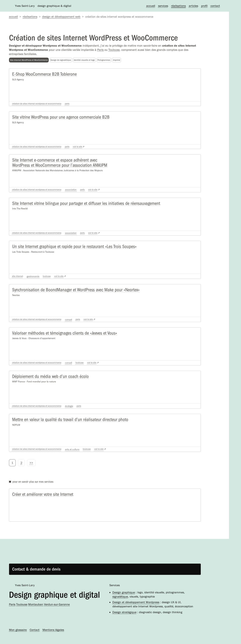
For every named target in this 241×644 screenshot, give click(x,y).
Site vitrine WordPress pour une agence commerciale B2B (60, 119)
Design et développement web (61, 17)
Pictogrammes (104, 60)
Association (76, 193)
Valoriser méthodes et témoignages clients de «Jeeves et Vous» (64, 339)
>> (31, 470)
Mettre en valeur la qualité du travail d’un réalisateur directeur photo (69, 427)
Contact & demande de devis (38, 568)
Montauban (36, 604)
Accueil (151, 6)
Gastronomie (34, 281)
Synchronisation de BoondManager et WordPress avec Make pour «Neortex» (74, 295)
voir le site (84, 149)
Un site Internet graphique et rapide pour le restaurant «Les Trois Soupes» (73, 251)
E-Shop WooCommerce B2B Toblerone (44, 75)
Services (163, 6)
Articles (193, 6)
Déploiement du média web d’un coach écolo (50, 383)
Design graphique (124, 592)
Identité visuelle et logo (84, 60)
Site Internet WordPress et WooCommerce (29, 60)
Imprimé (117, 60)
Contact (215, 6)
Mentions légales (53, 630)
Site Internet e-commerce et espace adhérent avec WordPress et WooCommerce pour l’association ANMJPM (59, 165)
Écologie (74, 413)
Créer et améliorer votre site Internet (42, 502)
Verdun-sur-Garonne (57, 604)
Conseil (74, 325)
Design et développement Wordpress (136, 602)
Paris (100, 50)
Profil (204, 6)
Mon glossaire (18, 630)
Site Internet (18, 281)
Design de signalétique (61, 60)
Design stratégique (124, 612)
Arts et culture (77, 456)
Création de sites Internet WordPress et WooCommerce (39, 105)
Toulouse (114, 50)
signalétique (120, 597)
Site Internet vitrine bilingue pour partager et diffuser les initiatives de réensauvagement (85, 207)
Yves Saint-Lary (25, 585)
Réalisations (178, 6)
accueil (13, 17)
